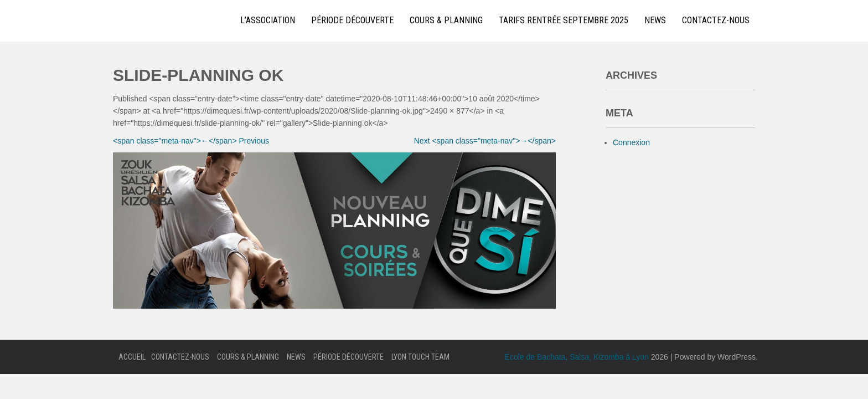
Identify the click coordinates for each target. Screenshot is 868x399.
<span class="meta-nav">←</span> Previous (191, 141)
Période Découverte (352, 20)
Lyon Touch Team (420, 357)
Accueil (132, 357)
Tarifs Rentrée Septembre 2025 (564, 20)
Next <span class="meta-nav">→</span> (485, 141)
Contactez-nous (716, 20)
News (655, 20)
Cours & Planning (446, 20)
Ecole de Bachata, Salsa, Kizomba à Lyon (577, 357)
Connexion (631, 142)
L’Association (268, 20)
